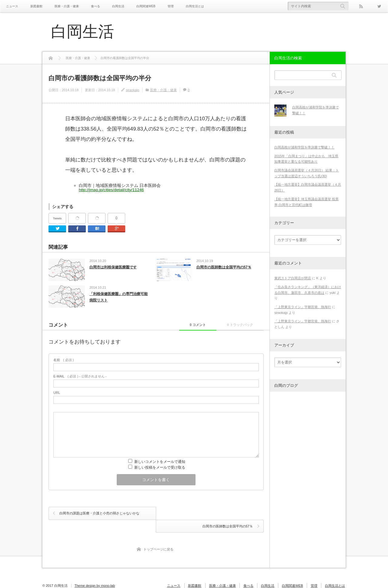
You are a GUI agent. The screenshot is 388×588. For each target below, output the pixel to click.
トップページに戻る (158, 537)
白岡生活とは (195, 6)
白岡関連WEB (146, 6)
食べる (95, 6)
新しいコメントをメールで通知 (160, 463)
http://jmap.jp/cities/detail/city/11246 (111, 190)
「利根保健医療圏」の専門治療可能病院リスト (119, 297)
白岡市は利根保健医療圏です (113, 267)
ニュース (12, 6)
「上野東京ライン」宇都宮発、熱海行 (303, 307)
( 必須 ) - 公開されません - (80, 377)
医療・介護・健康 (67, 6)
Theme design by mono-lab (95, 573)
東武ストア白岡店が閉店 (293, 278)
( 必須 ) (64, 361)
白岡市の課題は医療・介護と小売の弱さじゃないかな (99, 514)
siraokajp (132, 90)
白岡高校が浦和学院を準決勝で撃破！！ (304, 147)
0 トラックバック (239, 325)
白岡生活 (118, 6)
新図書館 (36, 6)
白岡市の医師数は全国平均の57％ (224, 267)
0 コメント (193, 325)
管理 (171, 6)
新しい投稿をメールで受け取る (160, 468)
